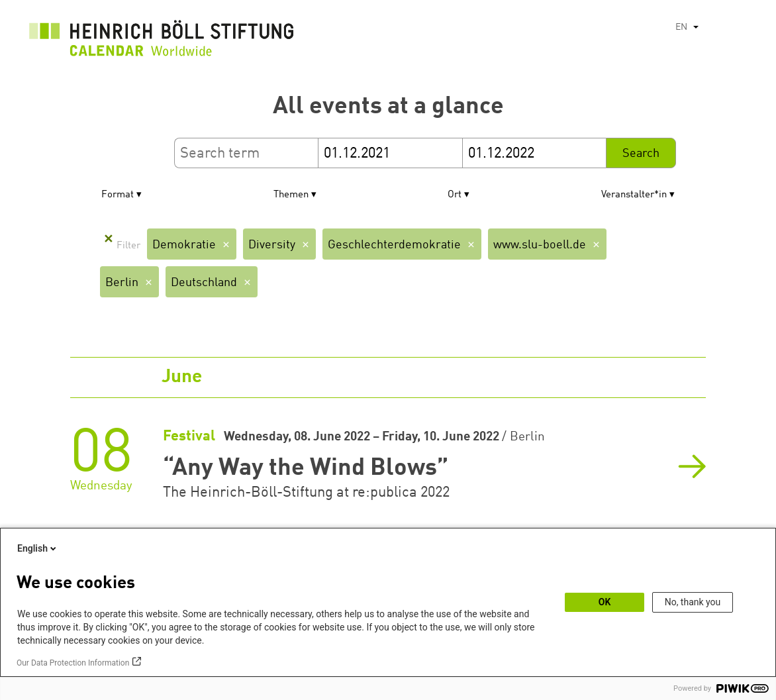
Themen (291, 195)
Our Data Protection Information (73, 663)
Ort (455, 195)
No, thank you (693, 602)
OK (605, 602)
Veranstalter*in (634, 195)
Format (118, 195)
